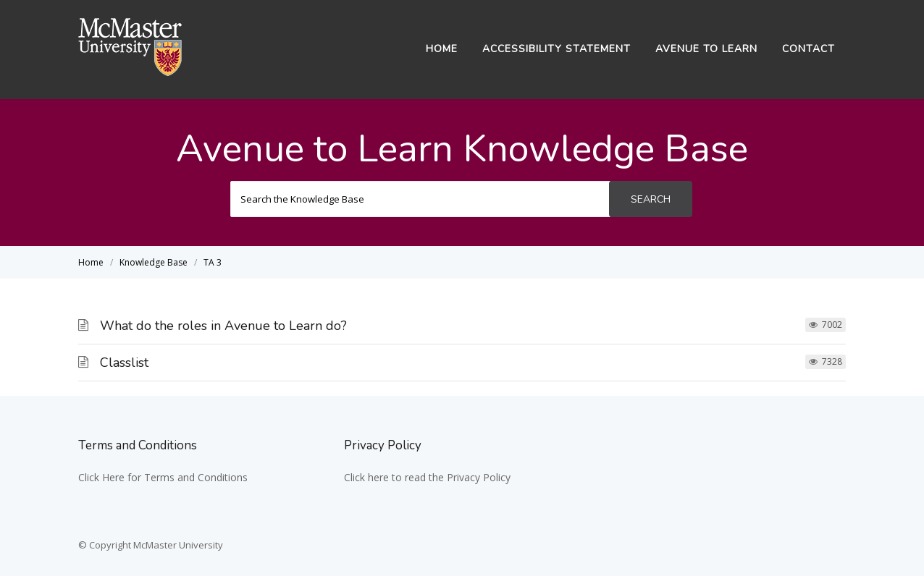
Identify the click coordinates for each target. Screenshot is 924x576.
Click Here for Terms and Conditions (163, 477)
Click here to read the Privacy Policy (427, 477)
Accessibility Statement (556, 49)
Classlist (124, 363)
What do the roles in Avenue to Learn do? (223, 326)
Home (442, 49)
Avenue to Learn (706, 49)
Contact (808, 49)
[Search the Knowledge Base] (420, 199)
